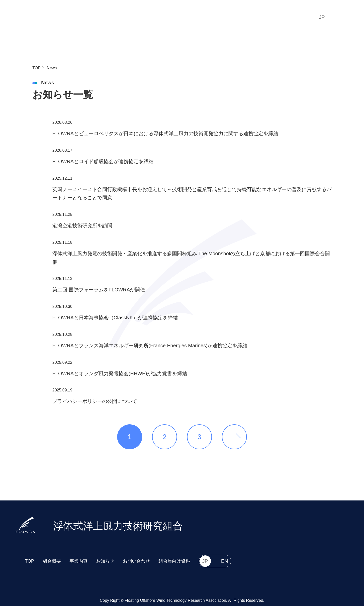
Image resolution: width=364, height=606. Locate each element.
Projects (197, 17)
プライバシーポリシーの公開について (95, 401)
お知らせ (105, 561)
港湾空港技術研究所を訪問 (82, 226)
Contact (247, 17)
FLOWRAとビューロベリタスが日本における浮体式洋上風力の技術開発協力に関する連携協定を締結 (165, 133)
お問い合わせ (136, 561)
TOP (142, 17)
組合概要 (52, 561)
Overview (167, 17)
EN (341, 17)
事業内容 (79, 561)
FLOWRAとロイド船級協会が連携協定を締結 (103, 161)
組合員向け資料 (174, 561)
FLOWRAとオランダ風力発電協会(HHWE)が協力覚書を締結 (120, 373)
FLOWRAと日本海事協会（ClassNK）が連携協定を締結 (115, 318)
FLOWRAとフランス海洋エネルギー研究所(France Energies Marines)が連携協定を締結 (150, 346)
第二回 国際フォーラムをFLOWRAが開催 (99, 290)
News (222, 17)
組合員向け (286, 17)
